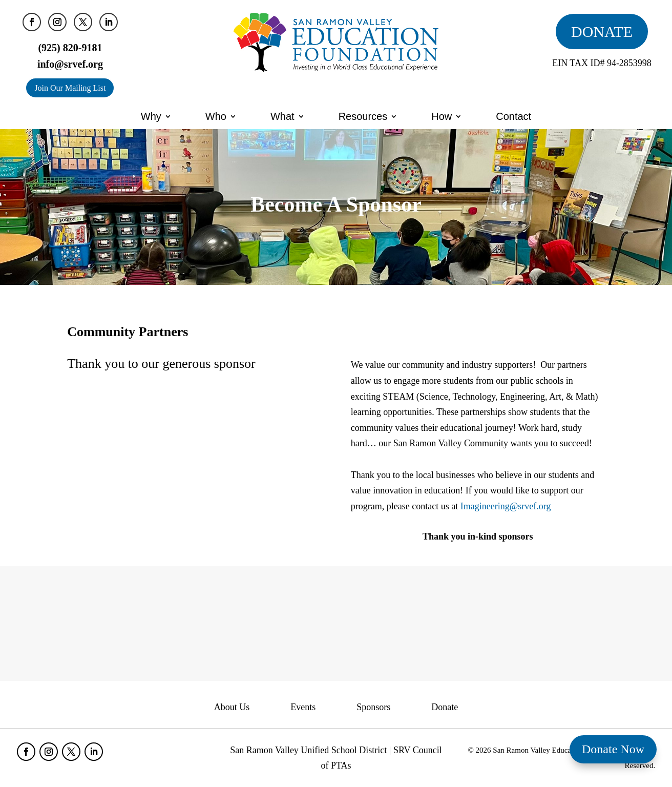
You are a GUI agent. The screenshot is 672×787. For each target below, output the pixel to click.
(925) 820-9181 (70, 48)
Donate (445, 708)
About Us (232, 708)
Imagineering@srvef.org (506, 506)
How (442, 116)
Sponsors (373, 708)
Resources (363, 116)
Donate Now (613, 749)
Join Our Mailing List (70, 88)
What (282, 116)
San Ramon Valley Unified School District (308, 750)
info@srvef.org (70, 64)
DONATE (602, 32)
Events (303, 708)
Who (216, 116)
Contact (513, 116)
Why (151, 116)
